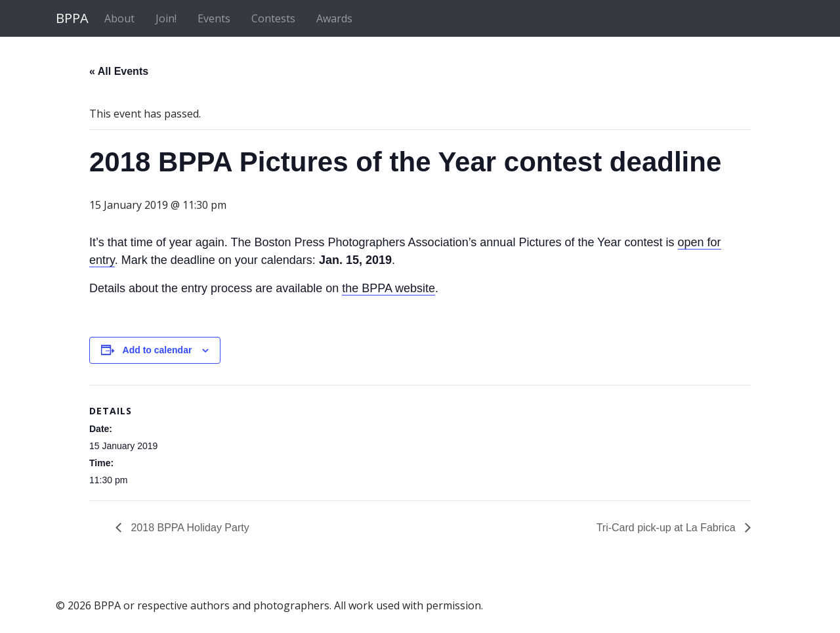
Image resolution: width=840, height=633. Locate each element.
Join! (166, 18)
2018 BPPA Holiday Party (189, 528)
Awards (334, 18)
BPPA (72, 18)
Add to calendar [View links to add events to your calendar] (157, 350)
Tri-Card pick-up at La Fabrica (667, 528)
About (119, 18)
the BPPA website (388, 288)
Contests (273, 18)
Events (214, 18)
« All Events (119, 71)
